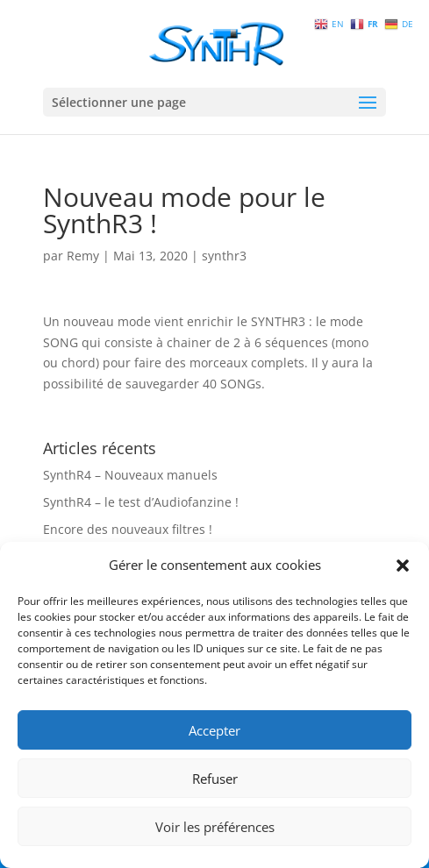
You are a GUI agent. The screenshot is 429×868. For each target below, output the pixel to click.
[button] (403, 566)
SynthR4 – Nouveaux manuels (130, 475)
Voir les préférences (215, 827)
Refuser (215, 779)
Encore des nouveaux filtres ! (128, 529)
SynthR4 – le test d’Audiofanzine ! (141, 502)
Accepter (214, 730)
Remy (83, 256)
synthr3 (224, 256)
